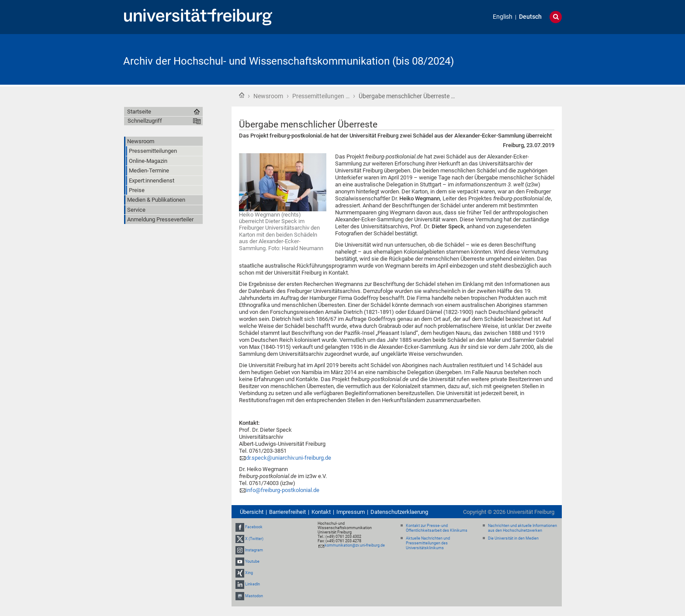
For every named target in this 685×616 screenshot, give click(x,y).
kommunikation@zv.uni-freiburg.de (355, 545)
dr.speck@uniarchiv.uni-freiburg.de (289, 458)
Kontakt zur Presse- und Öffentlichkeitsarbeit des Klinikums (437, 528)
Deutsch (530, 17)
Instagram (254, 550)
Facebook (254, 527)
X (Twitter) (254, 539)
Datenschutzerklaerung (399, 512)
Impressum (351, 512)
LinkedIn (253, 585)
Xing (249, 573)
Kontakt (321, 512)
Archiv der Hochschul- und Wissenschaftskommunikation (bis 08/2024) (289, 61)
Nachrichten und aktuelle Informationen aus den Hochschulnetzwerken (522, 528)
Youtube (252, 561)
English (503, 17)
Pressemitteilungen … (321, 96)
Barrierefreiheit (287, 512)
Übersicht (252, 512)
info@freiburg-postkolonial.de (283, 490)
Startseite (242, 95)
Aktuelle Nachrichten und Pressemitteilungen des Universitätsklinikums (428, 543)
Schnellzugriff (145, 121)
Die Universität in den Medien (513, 538)
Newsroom (268, 96)
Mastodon (254, 596)
